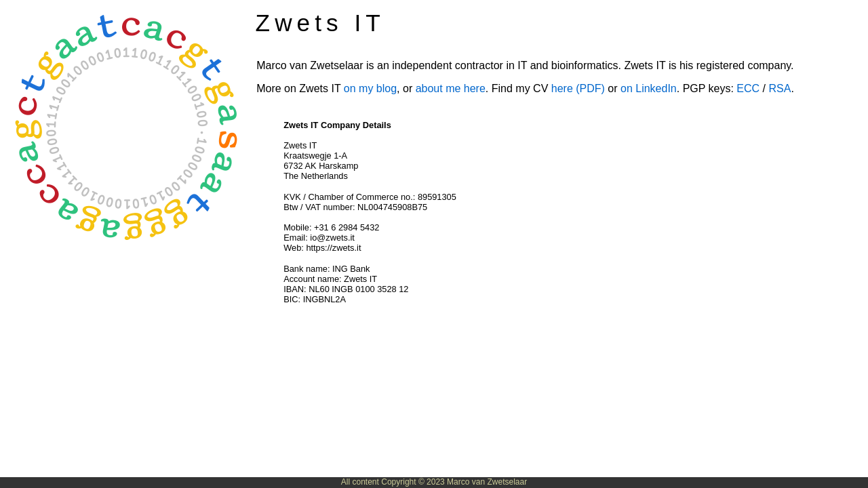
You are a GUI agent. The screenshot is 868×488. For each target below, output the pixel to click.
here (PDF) (578, 88)
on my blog (370, 88)
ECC (748, 88)
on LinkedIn (649, 88)
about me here (451, 88)
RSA (780, 88)
